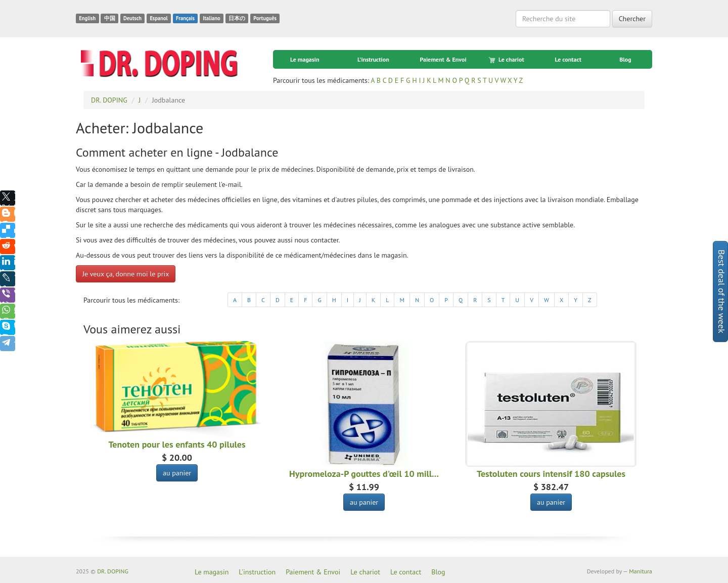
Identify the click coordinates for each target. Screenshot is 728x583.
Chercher (632, 19)
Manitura (641, 571)
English (87, 18)
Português (265, 18)
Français (185, 18)
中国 (110, 18)
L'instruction (373, 59)
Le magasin (305, 59)
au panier (177, 473)
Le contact (568, 59)
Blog (625, 59)
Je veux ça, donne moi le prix (126, 274)
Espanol (158, 18)
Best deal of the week (722, 291)
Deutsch (132, 18)
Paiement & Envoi (443, 59)
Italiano (211, 18)
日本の (237, 18)
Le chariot (507, 60)
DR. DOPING (113, 571)
